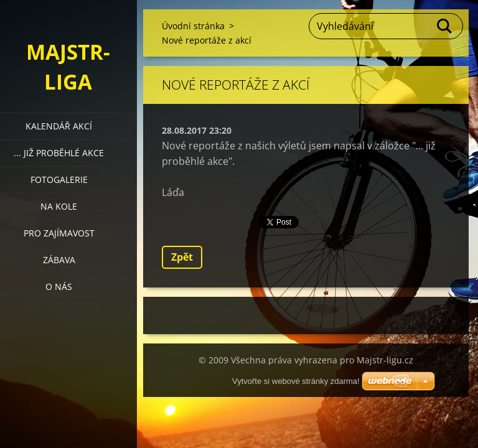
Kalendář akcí (59, 126)
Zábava (59, 260)
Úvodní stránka (193, 26)
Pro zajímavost (59, 233)
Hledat (445, 26)
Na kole (59, 206)
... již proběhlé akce (59, 153)
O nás (59, 287)
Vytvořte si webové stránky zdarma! (296, 381)
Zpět (182, 257)
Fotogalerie (59, 180)
